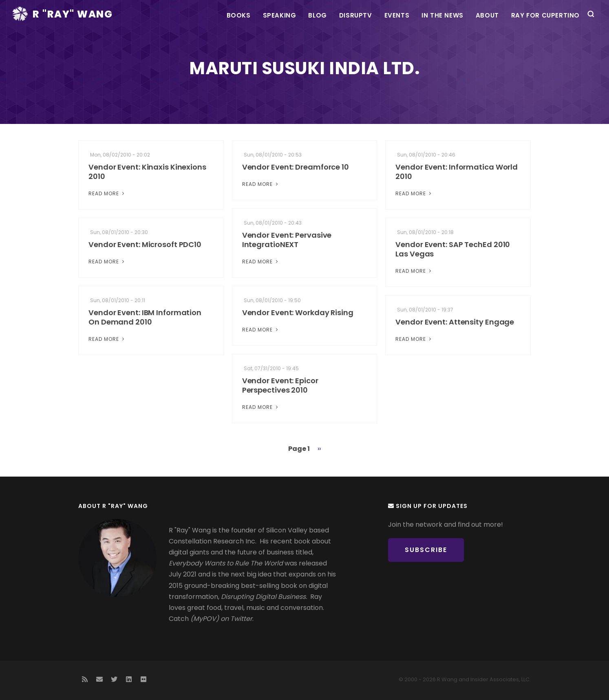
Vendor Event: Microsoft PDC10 (145, 244)
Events (397, 15)
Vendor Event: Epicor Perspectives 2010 (280, 385)
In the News (442, 15)
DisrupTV (356, 15)
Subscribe (426, 550)
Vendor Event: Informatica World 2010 (457, 172)
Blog (317, 15)
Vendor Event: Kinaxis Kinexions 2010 (147, 172)
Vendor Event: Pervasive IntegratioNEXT (287, 240)
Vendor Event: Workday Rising (298, 312)
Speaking (280, 15)
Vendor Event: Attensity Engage (455, 322)
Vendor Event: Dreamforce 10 (296, 167)
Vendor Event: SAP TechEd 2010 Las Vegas (453, 249)
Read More (107, 193)
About (487, 15)
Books (239, 15)
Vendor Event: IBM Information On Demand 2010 (145, 317)
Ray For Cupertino (545, 15)
